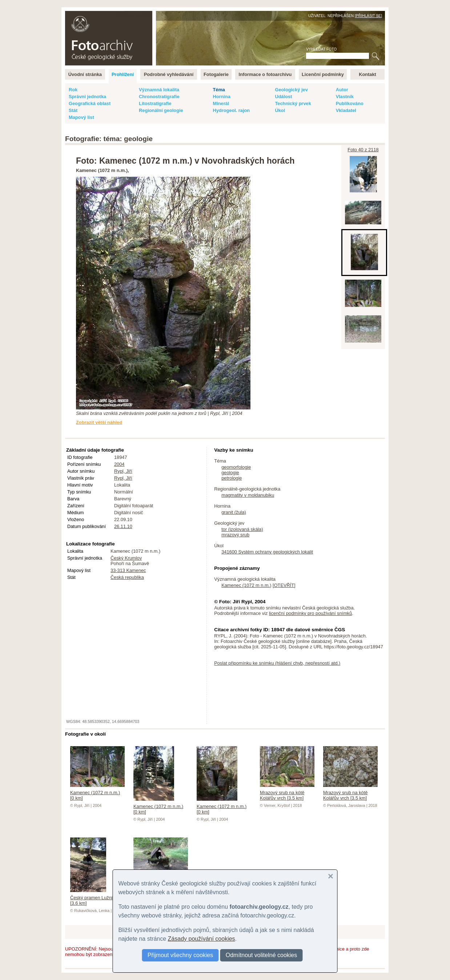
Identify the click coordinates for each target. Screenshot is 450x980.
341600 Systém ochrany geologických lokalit (267, 552)
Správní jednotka (87, 97)
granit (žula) (234, 512)
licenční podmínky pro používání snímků (310, 613)
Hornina (221, 97)
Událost (283, 97)
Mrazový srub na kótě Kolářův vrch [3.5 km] (287, 793)
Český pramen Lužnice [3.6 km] (94, 898)
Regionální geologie (161, 110)
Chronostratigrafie (159, 97)
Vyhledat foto (321, 49)
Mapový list (81, 117)
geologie (230, 473)
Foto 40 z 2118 (363, 150)
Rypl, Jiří (123, 471)
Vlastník (345, 97)
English (144, 15)
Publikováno (350, 103)
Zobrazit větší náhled (99, 422)
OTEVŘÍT (284, 585)
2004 (119, 464)
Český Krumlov (126, 558)
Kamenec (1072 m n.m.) (246, 585)
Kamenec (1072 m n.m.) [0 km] (97, 793)
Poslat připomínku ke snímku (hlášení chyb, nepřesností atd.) (277, 663)
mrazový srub (235, 535)
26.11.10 (123, 526)
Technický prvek (293, 103)
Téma (219, 90)
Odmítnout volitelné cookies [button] (262, 955)
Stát (73, 110)
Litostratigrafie (155, 103)
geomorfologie (236, 467)
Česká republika (127, 577)
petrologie (232, 478)
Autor (342, 90)
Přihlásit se (368, 16)
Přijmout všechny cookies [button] (180, 955)
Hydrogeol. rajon (231, 110)
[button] (331, 876)
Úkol (280, 110)
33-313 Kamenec (128, 570)
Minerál (221, 103)
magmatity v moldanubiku (248, 495)
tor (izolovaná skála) (242, 529)
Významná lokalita (159, 90)
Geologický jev (291, 90)
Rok (73, 90)
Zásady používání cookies (202, 939)
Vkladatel (346, 110)
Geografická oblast (90, 103)
